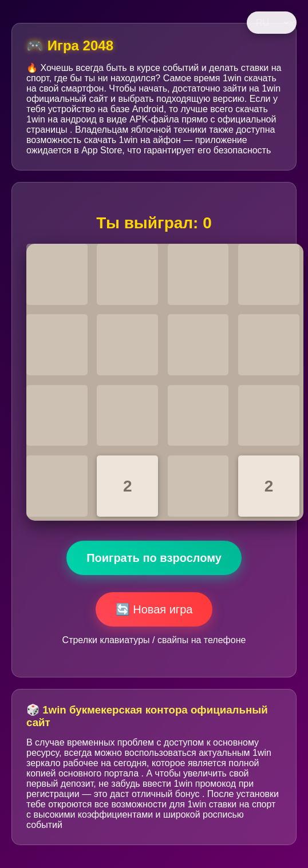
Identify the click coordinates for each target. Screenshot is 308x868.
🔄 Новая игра (154, 609)
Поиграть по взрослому (154, 558)
